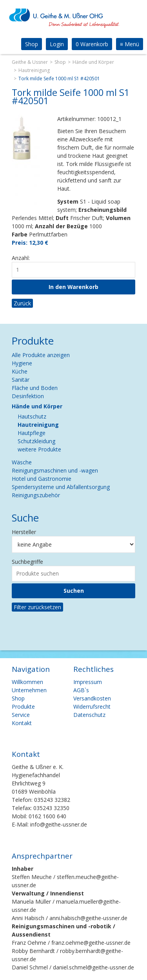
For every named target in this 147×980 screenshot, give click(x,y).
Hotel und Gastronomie (42, 479)
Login (57, 44)
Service (21, 715)
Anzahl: (21, 258)
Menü (130, 44)
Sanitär (21, 380)
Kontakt (22, 723)
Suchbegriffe (27, 562)
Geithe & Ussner (30, 62)
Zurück (22, 303)
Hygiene (22, 363)
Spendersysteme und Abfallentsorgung (61, 487)
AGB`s (81, 690)
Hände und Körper (93, 62)
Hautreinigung (34, 70)
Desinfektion (28, 396)
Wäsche (22, 462)
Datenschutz (89, 715)
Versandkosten (92, 698)
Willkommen (27, 682)
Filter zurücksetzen (37, 607)
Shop (32, 44)
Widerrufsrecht (92, 707)
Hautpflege (32, 433)
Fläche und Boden (35, 388)
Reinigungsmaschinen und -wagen (55, 470)
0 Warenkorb (92, 44)
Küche (20, 371)
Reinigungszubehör (36, 495)
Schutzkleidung (36, 441)
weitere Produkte (39, 449)
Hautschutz (32, 416)
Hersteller (24, 532)
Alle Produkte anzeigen (41, 355)
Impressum (88, 682)
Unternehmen (29, 690)
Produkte (23, 707)
